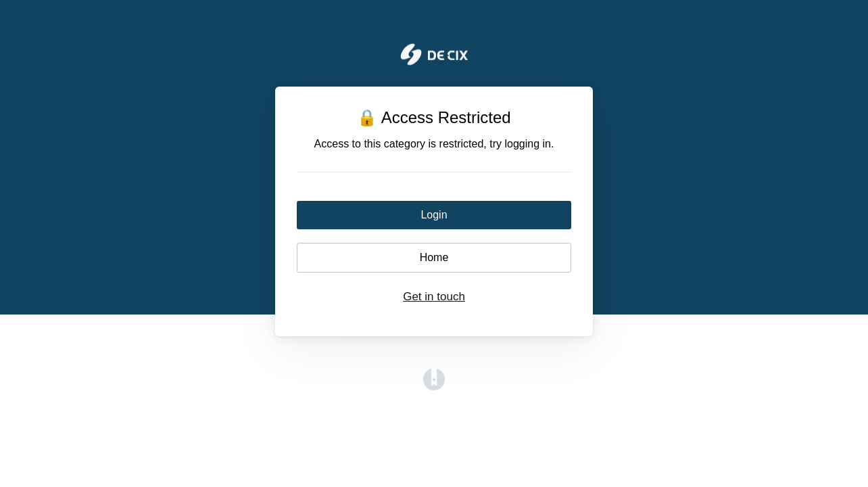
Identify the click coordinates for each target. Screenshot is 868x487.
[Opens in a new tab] (434, 387)
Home (434, 257)
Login (434, 215)
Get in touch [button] (434, 297)
